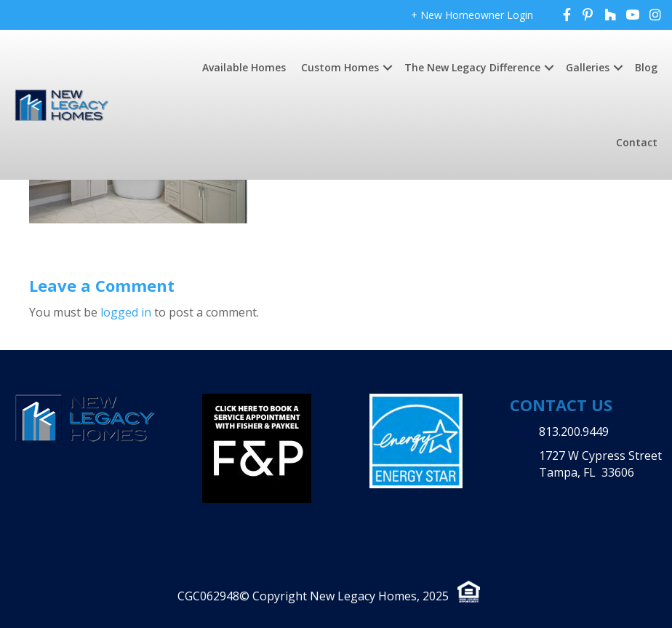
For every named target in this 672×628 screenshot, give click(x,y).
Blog (646, 67)
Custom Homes (340, 67)
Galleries (588, 67)
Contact (637, 142)
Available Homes (244, 67)
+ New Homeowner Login (472, 15)
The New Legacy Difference (472, 67)
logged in (126, 312)
